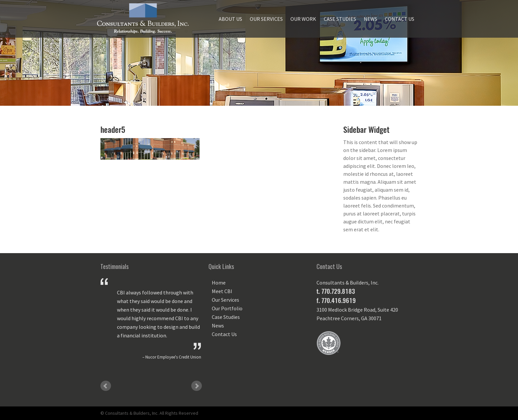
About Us (230, 19)
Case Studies (340, 19)
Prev (106, 386)
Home (219, 283)
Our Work (303, 19)
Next (197, 386)
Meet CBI (222, 291)
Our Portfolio (227, 308)
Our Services (266, 19)
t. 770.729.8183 (336, 291)
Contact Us (400, 19)
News (370, 19)
